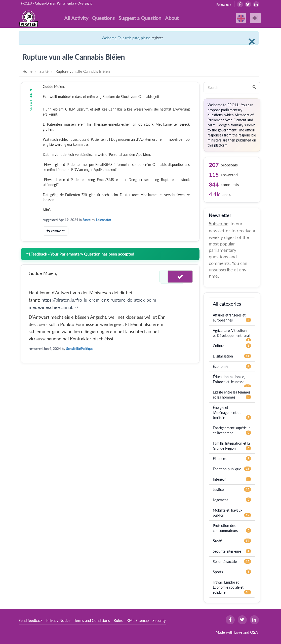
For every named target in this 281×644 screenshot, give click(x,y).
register (157, 38)
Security (159, 620)
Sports (218, 572)
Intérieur (219, 479)
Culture (218, 346)
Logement (220, 500)
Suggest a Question (140, 18)
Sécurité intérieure (227, 551)
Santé (87, 220)
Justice (218, 490)
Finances (220, 459)
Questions (103, 18)
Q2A (254, 632)
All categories (227, 304)
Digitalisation (223, 356)
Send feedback (31, 620)
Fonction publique (227, 469)
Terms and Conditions (92, 620)
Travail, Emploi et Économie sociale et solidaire (228, 587)
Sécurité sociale (225, 562)
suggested (50, 220)
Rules (118, 620)
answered (36, 349)
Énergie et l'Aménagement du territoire (227, 413)
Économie (220, 366)
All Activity (76, 18)
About (172, 18)
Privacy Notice (58, 620)
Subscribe (219, 224)
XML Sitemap (138, 620)
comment (58, 231)
